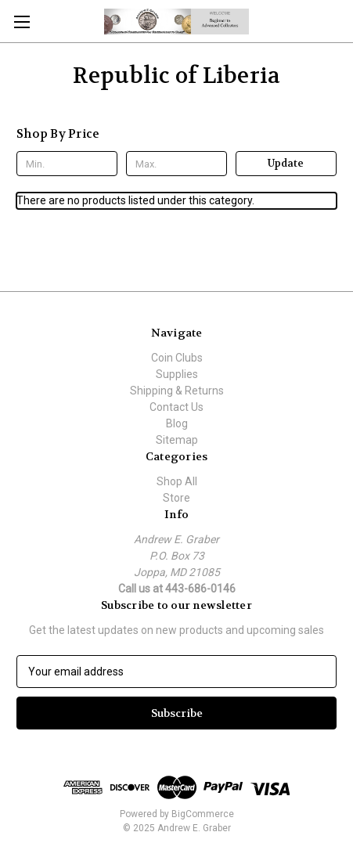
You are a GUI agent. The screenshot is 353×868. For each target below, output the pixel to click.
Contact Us (176, 407)
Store (176, 498)
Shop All (177, 481)
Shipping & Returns (177, 391)
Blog (177, 423)
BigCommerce (203, 814)
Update (286, 163)
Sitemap (177, 440)
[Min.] (67, 164)
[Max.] (176, 164)
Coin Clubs (177, 358)
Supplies (177, 374)
